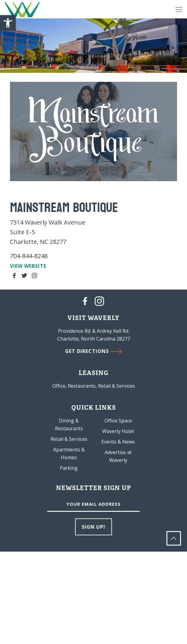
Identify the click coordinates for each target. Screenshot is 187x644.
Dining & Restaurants (69, 425)
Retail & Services (69, 439)
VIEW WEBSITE (28, 266)
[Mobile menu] (179, 9)
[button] (8, 23)
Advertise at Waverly (118, 456)
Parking (69, 468)
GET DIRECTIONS (93, 351)
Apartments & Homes (69, 453)
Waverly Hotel (118, 431)
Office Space (118, 421)
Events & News (118, 442)
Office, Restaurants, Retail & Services (94, 386)
